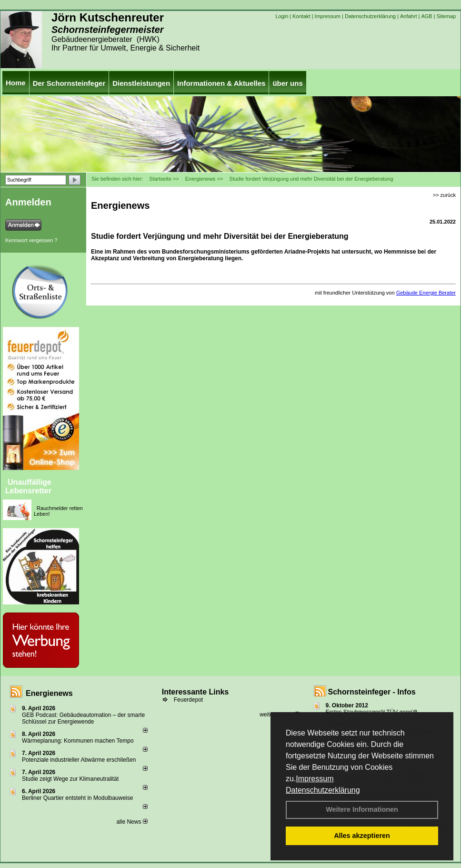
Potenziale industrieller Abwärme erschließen (79, 760)
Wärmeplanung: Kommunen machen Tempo (78, 741)
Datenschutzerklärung (323, 790)
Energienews (49, 693)
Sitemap (446, 16)
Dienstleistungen (141, 83)
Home (16, 83)
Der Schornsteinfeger (69, 83)
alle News (132, 822)
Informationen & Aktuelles (221, 83)
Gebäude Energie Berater (426, 293)
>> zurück (444, 195)
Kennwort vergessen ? (31, 240)
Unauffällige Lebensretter (28, 486)
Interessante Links (195, 692)
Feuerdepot (188, 700)
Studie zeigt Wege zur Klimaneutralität (70, 779)
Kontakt (301, 16)
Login (282, 16)
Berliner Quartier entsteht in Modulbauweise (77, 798)
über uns (287, 83)
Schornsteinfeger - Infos (372, 692)
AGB (426, 16)
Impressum (315, 779)
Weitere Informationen (362, 809)
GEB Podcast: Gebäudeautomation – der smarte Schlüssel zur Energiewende (83, 718)
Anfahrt (408, 16)
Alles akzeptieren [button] (362, 836)
